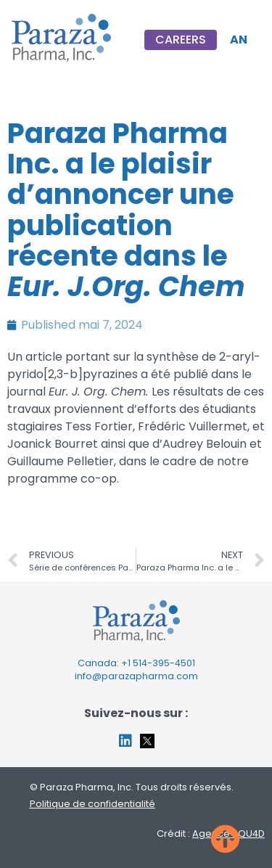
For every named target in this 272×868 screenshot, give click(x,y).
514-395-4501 (164, 663)
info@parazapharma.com (136, 676)
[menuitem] (239, 40)
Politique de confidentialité (92, 804)
